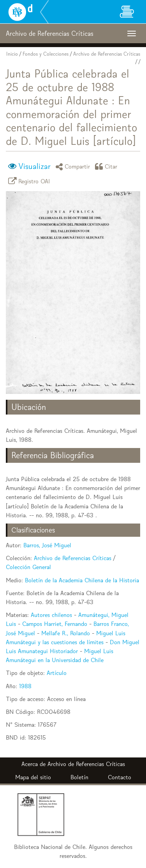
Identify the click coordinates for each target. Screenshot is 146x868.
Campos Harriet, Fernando (55, 624)
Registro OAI (30, 181)
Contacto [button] (120, 777)
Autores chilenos (51, 615)
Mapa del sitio (33, 777)
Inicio (12, 54)
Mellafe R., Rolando (66, 633)
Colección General (28, 567)
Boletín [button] (79, 777)
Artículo (57, 673)
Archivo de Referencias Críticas (107, 54)
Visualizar (34, 166)
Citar (107, 166)
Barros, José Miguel (47, 545)
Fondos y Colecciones (46, 54)
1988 (25, 686)
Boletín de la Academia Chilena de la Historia (82, 580)
